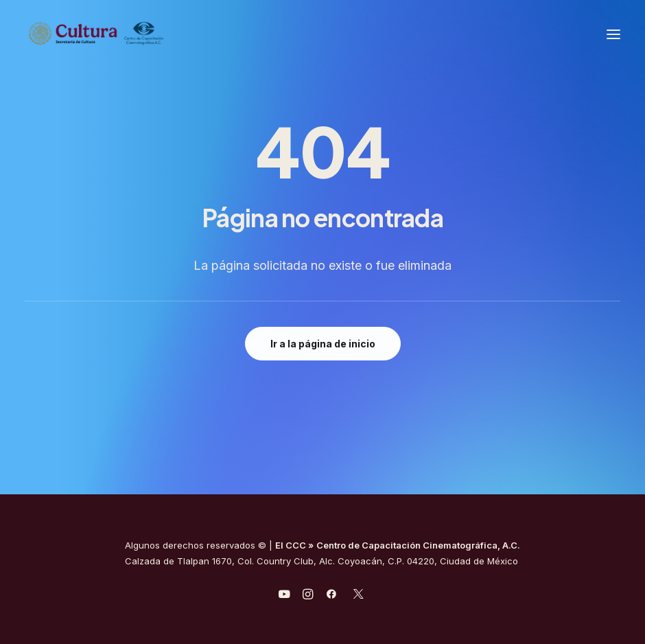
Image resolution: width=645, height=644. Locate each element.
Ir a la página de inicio (323, 344)
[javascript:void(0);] (308, 596)
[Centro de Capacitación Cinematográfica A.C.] (96, 34)
